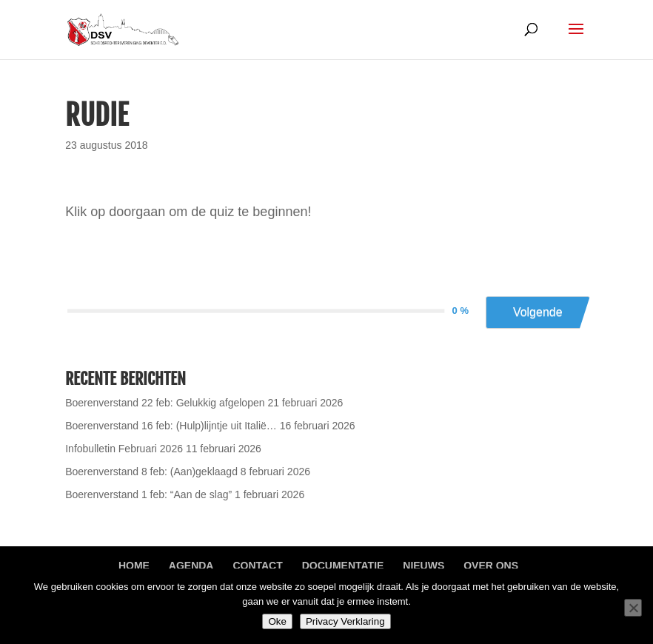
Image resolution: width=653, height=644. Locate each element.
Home (134, 566)
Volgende (538, 312)
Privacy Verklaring (345, 621)
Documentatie (343, 566)
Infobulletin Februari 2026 (124, 449)
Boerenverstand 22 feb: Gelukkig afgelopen (165, 403)
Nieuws (423, 566)
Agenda (191, 566)
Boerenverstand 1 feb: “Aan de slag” (148, 494)
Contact (257, 566)
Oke (277, 621)
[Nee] (633, 608)
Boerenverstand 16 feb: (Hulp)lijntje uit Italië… (171, 426)
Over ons (491, 566)
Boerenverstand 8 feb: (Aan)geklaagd (151, 472)
